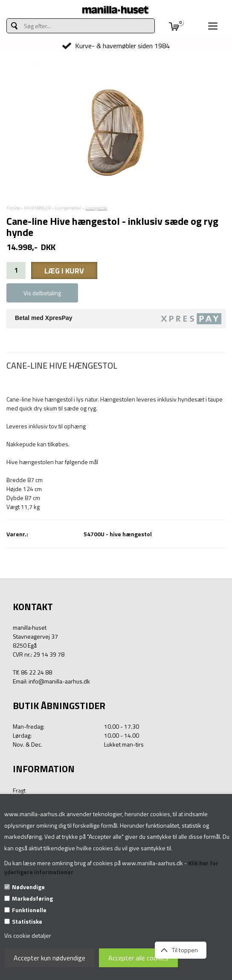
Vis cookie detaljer (28, 935)
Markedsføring (32, 898)
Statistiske (27, 921)
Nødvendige (28, 887)
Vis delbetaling (42, 293)
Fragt (19, 790)
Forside (13, 208)
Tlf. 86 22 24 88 (32, 672)
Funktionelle (29, 910)
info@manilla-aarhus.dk (59, 681)
